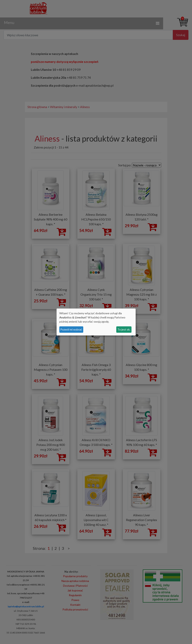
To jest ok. (124, 329)
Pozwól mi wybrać (71, 329)
